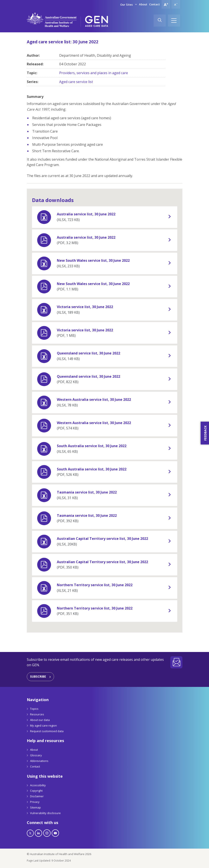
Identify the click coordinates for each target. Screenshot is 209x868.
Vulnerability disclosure (45, 813)
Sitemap (35, 807)
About (143, 4)
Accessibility (38, 785)
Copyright (36, 791)
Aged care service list (76, 82)
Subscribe (38, 676)
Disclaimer (37, 796)
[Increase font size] (166, 4)
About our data (40, 720)
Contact (154, 4)
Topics (34, 709)
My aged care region (43, 725)
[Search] (160, 20)
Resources (37, 714)
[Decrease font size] (176, 4)
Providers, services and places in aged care (94, 73)
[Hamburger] (174, 20)
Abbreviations (39, 761)
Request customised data (47, 731)
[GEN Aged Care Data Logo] (97, 21)
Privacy (35, 802)
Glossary (36, 755)
